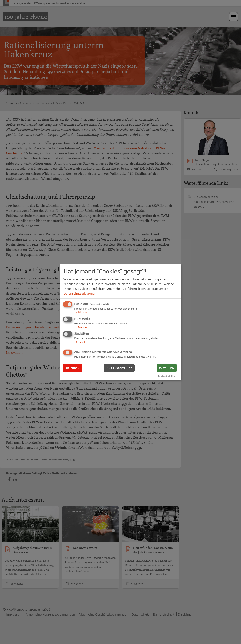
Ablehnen (72, 368)
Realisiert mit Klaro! (167, 376)
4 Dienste (80, 312)
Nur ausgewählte (119, 368)
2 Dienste (80, 327)
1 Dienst (80, 342)
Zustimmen (167, 368)
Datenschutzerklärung (79, 293)
